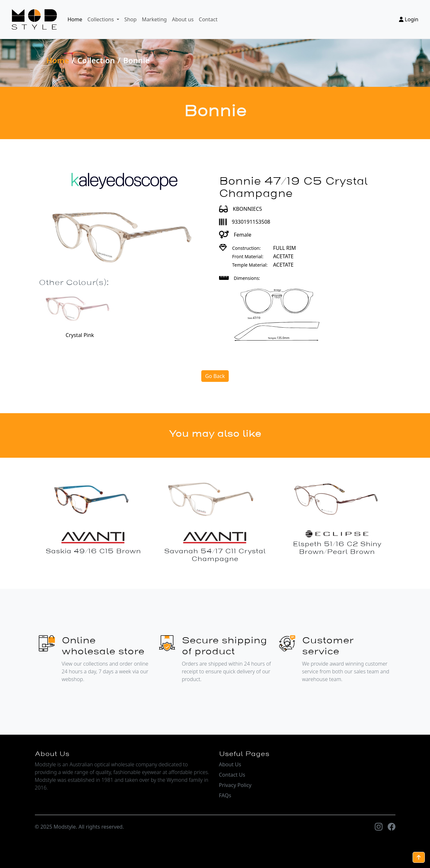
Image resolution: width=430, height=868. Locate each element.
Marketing (154, 19)
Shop (131, 19)
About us (183, 19)
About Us (230, 764)
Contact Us (232, 775)
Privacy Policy (235, 785)
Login (409, 19)
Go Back (215, 376)
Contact (208, 19)
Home (75, 19)
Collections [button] (101, 19)
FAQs (225, 795)
